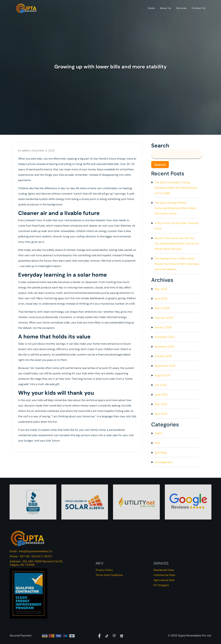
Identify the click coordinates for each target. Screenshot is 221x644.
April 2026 (161, 299)
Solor (158, 443)
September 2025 (165, 366)
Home (151, 8)
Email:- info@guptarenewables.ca (31, 551)
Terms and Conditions (109, 575)
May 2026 (161, 289)
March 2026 (162, 308)
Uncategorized (163, 462)
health (158, 433)
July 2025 (161, 385)
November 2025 (165, 347)
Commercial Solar (164, 575)
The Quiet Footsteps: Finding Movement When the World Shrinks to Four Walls (176, 188)
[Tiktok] (107, 636)
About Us (166, 8)
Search (160, 146)
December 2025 (165, 337)
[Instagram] (114, 636)
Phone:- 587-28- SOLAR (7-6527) (31, 556)
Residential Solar (164, 570)
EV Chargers (161, 585)
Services (181, 8)
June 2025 (161, 395)
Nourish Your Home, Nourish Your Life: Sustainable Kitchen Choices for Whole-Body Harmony (177, 244)
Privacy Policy (104, 570)
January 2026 (163, 327)
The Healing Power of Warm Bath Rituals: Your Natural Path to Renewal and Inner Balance (177, 264)
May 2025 (161, 404)
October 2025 (163, 356)
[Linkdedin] (122, 636)
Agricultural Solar (164, 580)
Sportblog (161, 453)
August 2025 (162, 375)
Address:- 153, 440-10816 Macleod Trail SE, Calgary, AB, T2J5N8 (36, 563)
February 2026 (164, 318)
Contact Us (199, 8)
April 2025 (161, 414)
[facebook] (99, 636)
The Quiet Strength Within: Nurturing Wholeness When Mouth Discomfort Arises (175, 208)
